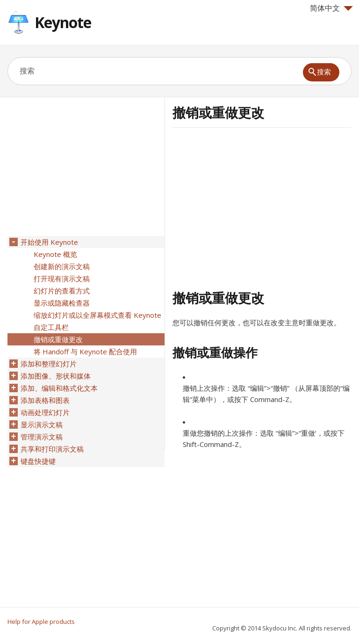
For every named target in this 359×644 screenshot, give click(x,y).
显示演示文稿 (42, 424)
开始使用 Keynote (49, 242)
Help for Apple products (41, 622)
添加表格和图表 (45, 400)
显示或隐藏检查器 (62, 303)
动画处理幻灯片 (45, 412)
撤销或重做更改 (58, 339)
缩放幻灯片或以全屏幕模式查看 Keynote (97, 315)
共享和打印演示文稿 (52, 449)
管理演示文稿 (42, 437)
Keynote (63, 22)
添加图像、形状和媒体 (56, 376)
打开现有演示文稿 (62, 278)
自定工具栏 (51, 327)
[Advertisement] (251, 207)
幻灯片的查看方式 (62, 291)
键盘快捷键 (38, 461)
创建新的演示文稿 (62, 266)
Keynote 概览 (55, 254)
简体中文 (331, 8)
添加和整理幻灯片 (49, 364)
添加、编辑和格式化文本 (59, 388)
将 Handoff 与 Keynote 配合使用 (85, 351)
